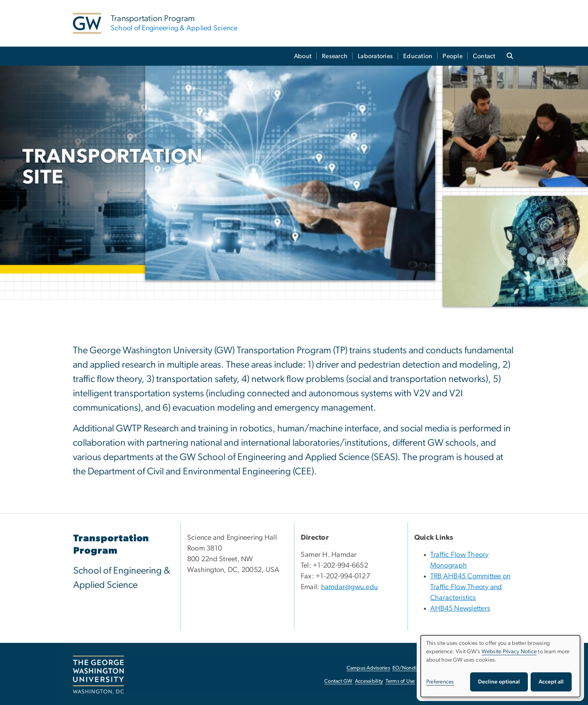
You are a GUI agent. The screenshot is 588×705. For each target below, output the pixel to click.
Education (418, 56)
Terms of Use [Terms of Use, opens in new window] (400, 681)
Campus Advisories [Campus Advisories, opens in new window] (368, 668)
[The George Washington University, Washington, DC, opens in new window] (98, 675)
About (303, 56)
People (453, 56)
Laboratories (375, 56)
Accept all (551, 682)
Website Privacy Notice (509, 652)
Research (335, 56)
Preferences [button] (440, 682)
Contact (484, 56)
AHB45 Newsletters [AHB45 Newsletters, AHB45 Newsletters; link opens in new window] (460, 609)
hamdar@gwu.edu (350, 587)
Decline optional (499, 682)
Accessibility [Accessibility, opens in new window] (369, 681)
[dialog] (500, 666)
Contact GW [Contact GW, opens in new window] (338, 681)
